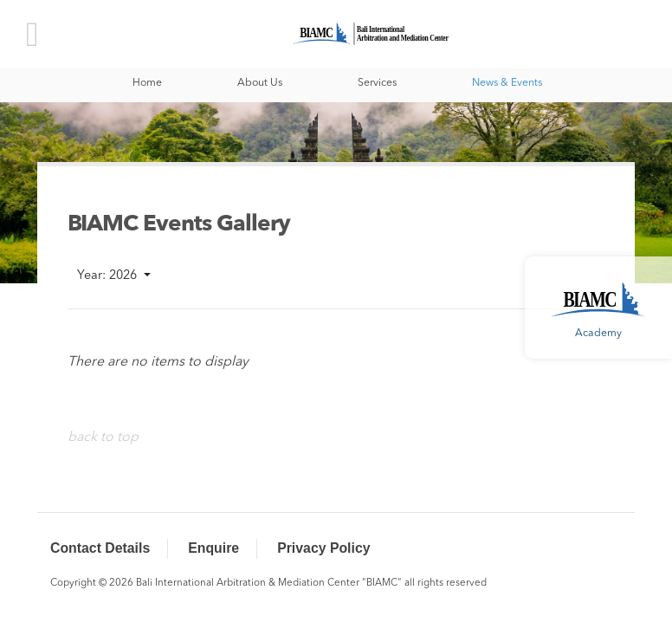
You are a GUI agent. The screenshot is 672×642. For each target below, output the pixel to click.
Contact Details (100, 548)
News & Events (507, 83)
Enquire (213, 548)
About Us (260, 83)
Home (147, 83)
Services (377, 83)
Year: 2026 (109, 276)
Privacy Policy (323, 548)
